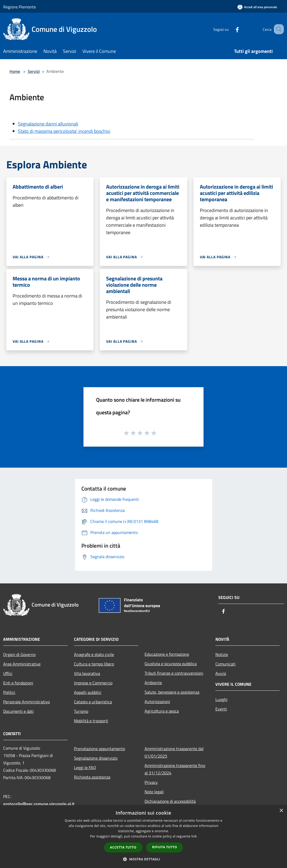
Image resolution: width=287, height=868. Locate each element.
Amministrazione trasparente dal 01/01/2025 (174, 752)
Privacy (151, 782)
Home (15, 71)
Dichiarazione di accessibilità (170, 801)
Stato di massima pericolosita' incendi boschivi (64, 131)
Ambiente (153, 683)
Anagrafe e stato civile (94, 654)
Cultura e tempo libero (94, 664)
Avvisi (221, 673)
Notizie (222, 654)
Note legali (154, 792)
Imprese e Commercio (93, 683)
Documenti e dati (18, 711)
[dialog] (143, 837)
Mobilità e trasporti (91, 721)
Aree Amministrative (22, 664)
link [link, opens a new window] (194, 836)
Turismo (81, 711)
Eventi (221, 709)
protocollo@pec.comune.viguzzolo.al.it (39, 804)
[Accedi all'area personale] (257, 7)
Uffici (8, 673)
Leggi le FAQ (85, 768)
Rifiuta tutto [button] (165, 847)
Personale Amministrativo (26, 702)
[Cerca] (278, 29)
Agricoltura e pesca (162, 711)
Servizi (34, 71)
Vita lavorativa (87, 673)
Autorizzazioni (157, 702)
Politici (9, 692)
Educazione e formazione (167, 654)
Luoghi (221, 699)
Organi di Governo (19, 654)
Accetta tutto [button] (123, 847)
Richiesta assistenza (92, 777)
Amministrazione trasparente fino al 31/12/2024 (175, 769)
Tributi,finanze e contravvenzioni (174, 673)
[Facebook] (231, 29)
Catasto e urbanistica (93, 702)
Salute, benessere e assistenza (172, 692)
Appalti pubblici (88, 692)
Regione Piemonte (19, 7)
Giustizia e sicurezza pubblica (171, 664)
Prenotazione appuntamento (100, 749)
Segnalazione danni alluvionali (48, 124)
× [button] (281, 811)
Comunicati (226, 664)
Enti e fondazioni (18, 683)
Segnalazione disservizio (96, 758)
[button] (143, 859)
